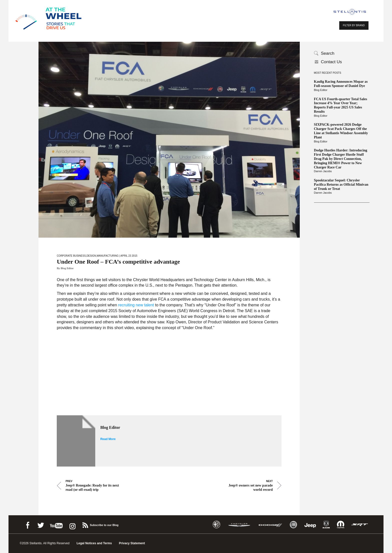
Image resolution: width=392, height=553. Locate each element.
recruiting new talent (135, 305)
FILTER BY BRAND (354, 25)
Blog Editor (321, 90)
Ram (326, 525)
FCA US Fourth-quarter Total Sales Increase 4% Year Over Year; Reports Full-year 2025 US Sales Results (341, 105)
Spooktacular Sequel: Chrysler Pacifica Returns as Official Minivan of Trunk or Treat (341, 185)
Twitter (40, 524)
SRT (360, 525)
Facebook (27, 524)
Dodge (270, 525)
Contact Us (331, 62)
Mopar (341, 525)
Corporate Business (71, 256)
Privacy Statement (132, 543)
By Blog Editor (65, 268)
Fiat (293, 525)
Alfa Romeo (216, 525)
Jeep (310, 525)
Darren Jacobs (323, 171)
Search (328, 53)
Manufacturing (108, 256)
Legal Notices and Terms (94, 543)
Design (91, 256)
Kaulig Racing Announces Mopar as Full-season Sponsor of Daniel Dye (341, 84)
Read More (108, 439)
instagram (72, 524)
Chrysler (239, 525)
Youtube (56, 524)
